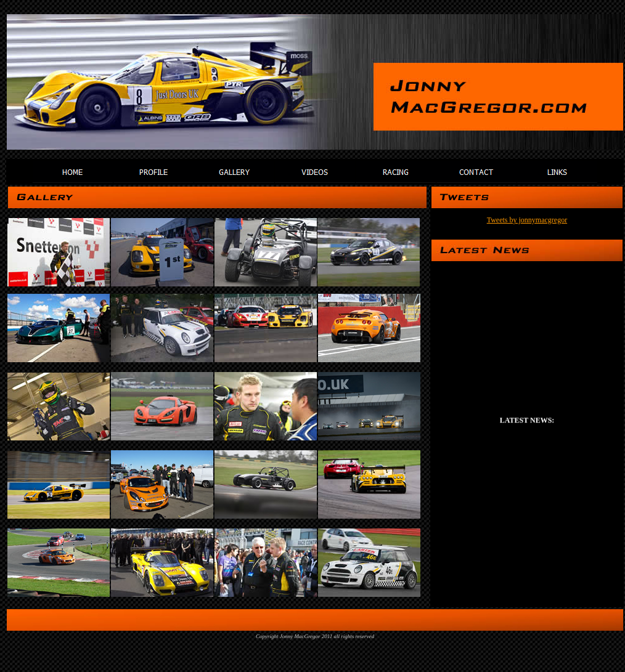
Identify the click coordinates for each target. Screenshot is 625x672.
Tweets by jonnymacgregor (527, 220)
